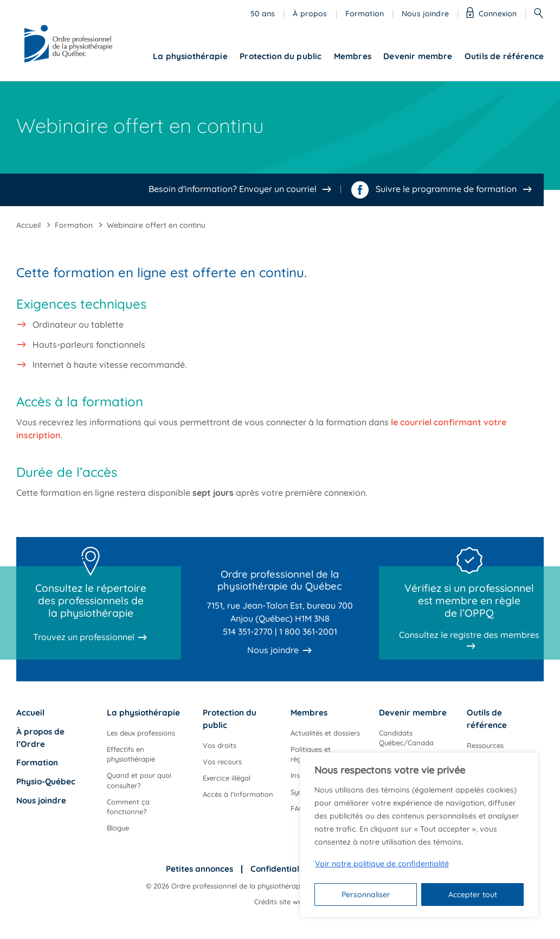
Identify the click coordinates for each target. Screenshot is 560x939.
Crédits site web (280, 902)
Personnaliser (366, 895)
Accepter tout (473, 895)
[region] (419, 835)
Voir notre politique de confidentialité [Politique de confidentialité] (382, 864)
